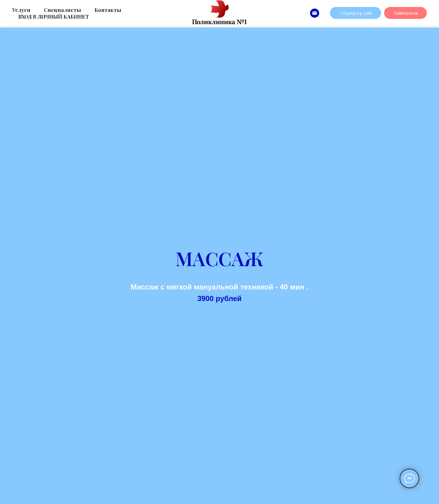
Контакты (108, 10)
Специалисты (62, 10)
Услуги (21, 10)
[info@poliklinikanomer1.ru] (315, 13)
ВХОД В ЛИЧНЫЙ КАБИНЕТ (54, 16)
